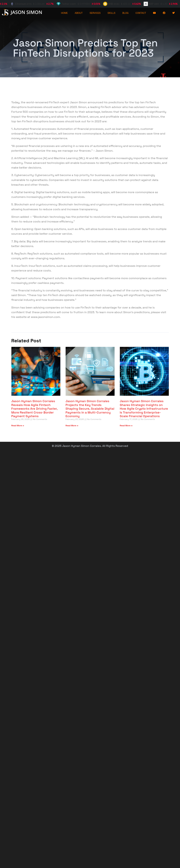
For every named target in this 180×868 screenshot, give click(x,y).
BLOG (125, 13)
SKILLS (111, 13)
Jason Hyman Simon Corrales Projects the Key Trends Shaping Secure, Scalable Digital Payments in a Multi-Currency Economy (90, 409)
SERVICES (95, 13)
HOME (64, 13)
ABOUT (79, 13)
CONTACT (141, 13)
